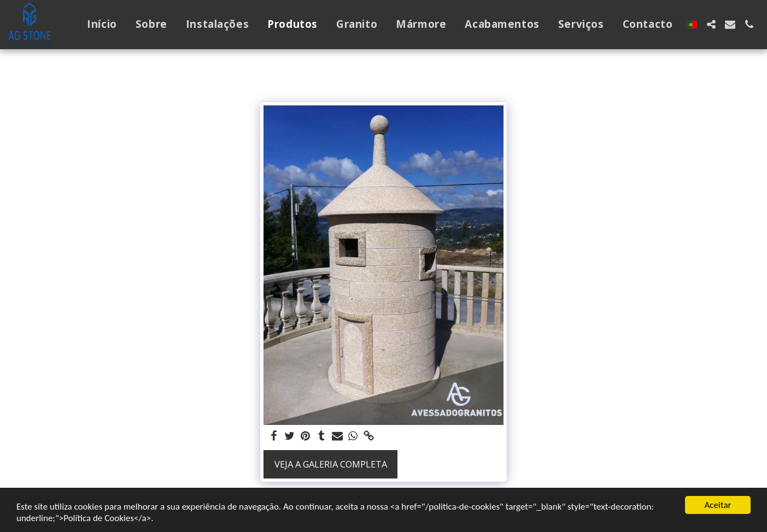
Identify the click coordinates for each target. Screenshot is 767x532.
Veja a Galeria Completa (331, 464)
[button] (711, 24)
